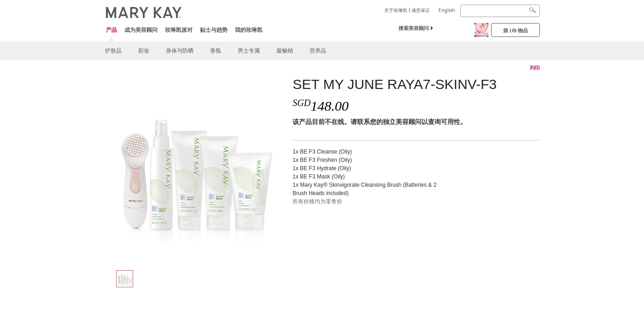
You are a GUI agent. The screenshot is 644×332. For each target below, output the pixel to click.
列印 (535, 68)
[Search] (500, 11)
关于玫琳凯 (396, 10)
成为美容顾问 (141, 30)
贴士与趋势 (214, 30)
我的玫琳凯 (249, 30)
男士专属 (249, 50)
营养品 (318, 50)
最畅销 (285, 50)
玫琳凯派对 (179, 30)
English (447, 10)
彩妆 (144, 50)
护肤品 (113, 50)
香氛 (216, 50)
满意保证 (421, 10)
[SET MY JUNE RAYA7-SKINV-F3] (195, 169)
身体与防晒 (180, 50)
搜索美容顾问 (414, 28)
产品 (111, 30)
